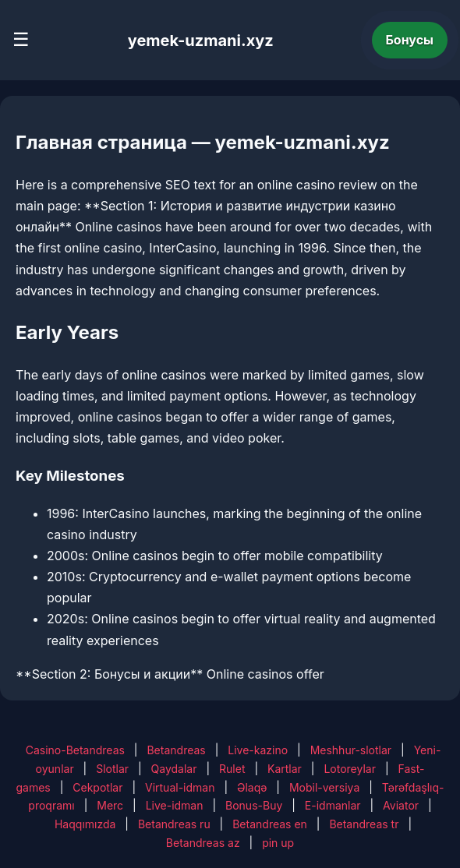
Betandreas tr (364, 824)
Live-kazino (258, 750)
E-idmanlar (333, 805)
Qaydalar (174, 769)
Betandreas (176, 750)
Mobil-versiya (324, 787)
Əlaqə (252, 787)
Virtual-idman (180, 787)
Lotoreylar (350, 769)
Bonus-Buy (254, 805)
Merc (110, 805)
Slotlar (112, 769)
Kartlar (285, 769)
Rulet (232, 769)
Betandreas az (203, 843)
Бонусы (410, 40)
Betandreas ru (174, 824)
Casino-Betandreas (75, 750)
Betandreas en (270, 824)
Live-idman (175, 805)
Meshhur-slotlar (351, 750)
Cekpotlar (97, 787)
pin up (278, 843)
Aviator (401, 805)
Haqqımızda (85, 824)
